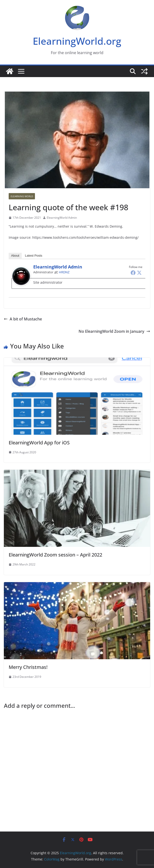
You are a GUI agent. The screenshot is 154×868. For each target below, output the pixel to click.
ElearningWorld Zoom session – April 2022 (55, 555)
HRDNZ (64, 272)
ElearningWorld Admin (62, 218)
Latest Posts (34, 256)
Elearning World (22, 196)
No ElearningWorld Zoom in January (114, 331)
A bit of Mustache (23, 319)
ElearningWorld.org (77, 41)
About (15, 256)
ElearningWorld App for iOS (39, 443)
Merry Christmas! (28, 667)
